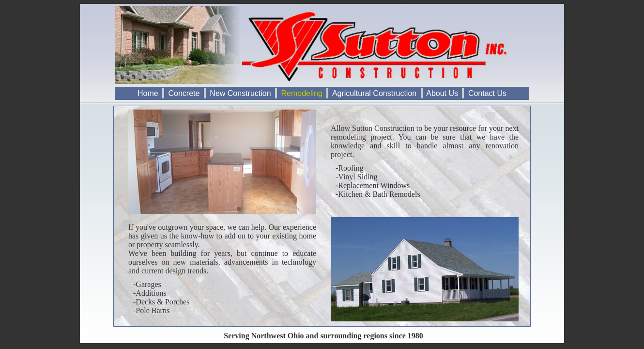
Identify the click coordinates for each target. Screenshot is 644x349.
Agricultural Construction (374, 93)
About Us (443, 93)
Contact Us (487, 93)
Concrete (184, 93)
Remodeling (302, 93)
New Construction (240, 93)
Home (148, 93)
